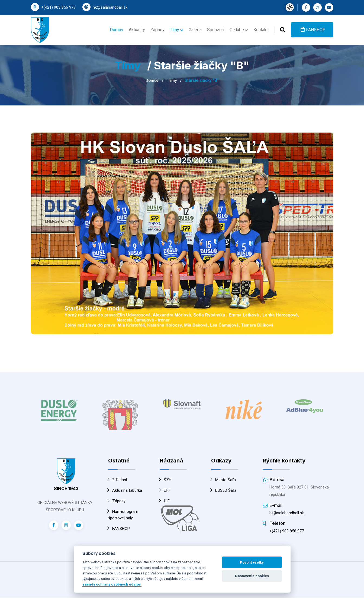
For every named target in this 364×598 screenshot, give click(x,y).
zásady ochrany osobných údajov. (112, 584)
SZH (166, 480)
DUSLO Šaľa (224, 490)
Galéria (192, 29)
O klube (238, 29)
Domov (111, 29)
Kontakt (260, 29)
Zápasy (153, 29)
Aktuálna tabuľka (125, 490)
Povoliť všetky (252, 562)
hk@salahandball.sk (110, 7)
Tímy (173, 29)
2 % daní (117, 480)
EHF (165, 490)
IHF (165, 501)
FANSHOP (313, 29)
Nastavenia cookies (252, 576)
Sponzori (214, 29)
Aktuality (132, 29)
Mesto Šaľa (223, 480)
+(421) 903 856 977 (58, 7)
